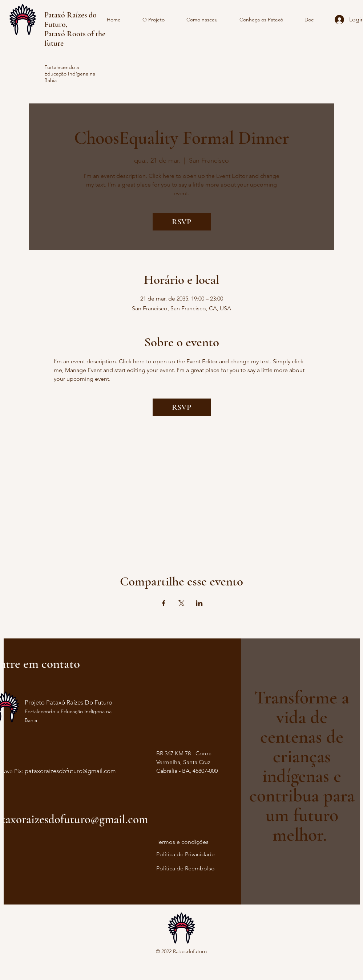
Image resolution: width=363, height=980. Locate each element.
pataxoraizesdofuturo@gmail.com (70, 771)
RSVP (181, 222)
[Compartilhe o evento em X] (181, 603)
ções (202, 842)
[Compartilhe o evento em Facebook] (164, 603)
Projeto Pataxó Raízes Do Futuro (68, 702)
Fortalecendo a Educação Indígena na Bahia (70, 74)
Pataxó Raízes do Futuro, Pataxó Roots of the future (75, 29)
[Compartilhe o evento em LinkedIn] (199, 603)
